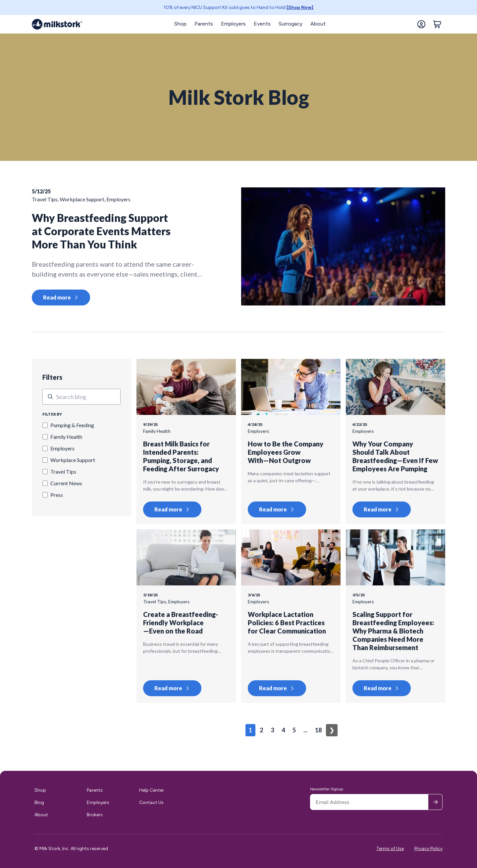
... (305, 730)
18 (318, 730)
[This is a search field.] (81, 397)
